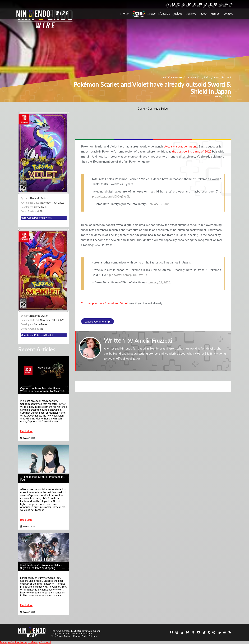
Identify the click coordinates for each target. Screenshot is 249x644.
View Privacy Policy (61, 636)
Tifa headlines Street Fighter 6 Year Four (41, 478)
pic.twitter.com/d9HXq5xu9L (111, 196)
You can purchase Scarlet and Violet (105, 303)
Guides (178, 14)
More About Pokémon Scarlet (37, 335)
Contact (228, 14)
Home (125, 14)
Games (215, 14)
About (204, 14)
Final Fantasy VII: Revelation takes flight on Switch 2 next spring (41, 567)
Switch (227, 96)
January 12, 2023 (159, 204)
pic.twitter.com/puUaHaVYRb (128, 275)
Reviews (191, 14)
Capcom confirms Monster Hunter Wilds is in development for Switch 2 (42, 390)
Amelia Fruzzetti (221, 77)
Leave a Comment (167, 77)
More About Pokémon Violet (36, 218)
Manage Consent (41, 642)
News (152, 14)
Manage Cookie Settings (86, 636)
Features (165, 14)
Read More (26, 431)
